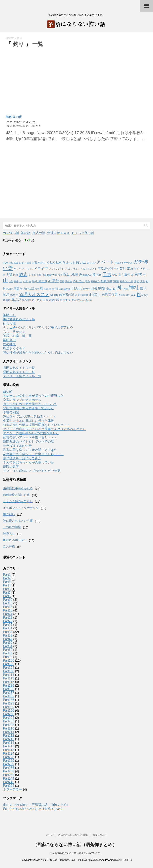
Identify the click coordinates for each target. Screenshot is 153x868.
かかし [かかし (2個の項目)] (42, 263)
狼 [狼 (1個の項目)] (50, 289)
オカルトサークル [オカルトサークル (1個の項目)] (124, 263)
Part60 (8, 643)
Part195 (9, 707)
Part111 (9, 675)
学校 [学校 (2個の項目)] (115, 275)
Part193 (9, 703)
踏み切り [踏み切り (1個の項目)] (27, 300)
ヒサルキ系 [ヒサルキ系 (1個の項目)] (84, 269)
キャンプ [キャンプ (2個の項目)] (19, 269)
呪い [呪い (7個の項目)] (67, 274)
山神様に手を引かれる (18, 488)
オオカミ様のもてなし (18, 501)
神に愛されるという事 (19, 319)
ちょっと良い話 (83, 233)
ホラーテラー (13, 789)
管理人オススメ (58, 233)
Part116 (9, 682)
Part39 (8, 635)
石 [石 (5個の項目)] (114, 288)
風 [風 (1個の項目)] (61, 300)
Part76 (8, 653)
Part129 (9, 686)
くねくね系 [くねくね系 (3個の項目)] (54, 262)
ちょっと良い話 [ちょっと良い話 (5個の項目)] (74, 262)
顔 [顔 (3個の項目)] (58, 300)
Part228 (9, 757)
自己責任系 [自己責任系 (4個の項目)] (110, 295)
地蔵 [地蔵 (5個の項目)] (75, 275)
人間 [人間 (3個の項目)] (9, 275)
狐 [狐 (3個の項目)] (42, 288)
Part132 (9, 689)
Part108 (9, 671)
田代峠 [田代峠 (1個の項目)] (86, 289)
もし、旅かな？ (14, 332)
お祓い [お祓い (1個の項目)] (22, 263)
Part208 (9, 725)
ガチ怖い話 (11, 233)
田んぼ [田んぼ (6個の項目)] (77, 288)
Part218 (9, 750)
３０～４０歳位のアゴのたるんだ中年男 (32, 471)
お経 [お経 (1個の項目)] (29, 263)
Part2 (7, 578)
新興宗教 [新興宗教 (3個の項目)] (106, 281)
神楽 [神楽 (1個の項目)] (126, 289)
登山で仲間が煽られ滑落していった (28, 408)
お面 (13, 126)
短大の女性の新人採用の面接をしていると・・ (36, 425)
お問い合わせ (100, 835)
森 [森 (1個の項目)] (135, 281)
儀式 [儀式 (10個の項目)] (23, 274)
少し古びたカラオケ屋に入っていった (30, 404)
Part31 (8, 628)
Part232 (9, 764)
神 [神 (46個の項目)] (120, 287)
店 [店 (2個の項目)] (30, 281)
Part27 (8, 625)
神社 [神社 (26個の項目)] (134, 288)
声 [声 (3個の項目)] (81, 275)
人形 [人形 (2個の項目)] (143, 269)
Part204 (9, 718)
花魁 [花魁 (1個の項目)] (133, 295)
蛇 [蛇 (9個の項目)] (139, 294)
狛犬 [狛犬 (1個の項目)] (46, 289)
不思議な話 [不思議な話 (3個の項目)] (105, 269)
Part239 (9, 775)
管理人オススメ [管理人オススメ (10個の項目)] (34, 294)
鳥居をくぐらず (14, 348)
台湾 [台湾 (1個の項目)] (60, 275)
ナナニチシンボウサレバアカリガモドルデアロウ (38, 328)
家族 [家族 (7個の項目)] (138, 274)
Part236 (9, 768)
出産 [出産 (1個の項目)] (39, 275)
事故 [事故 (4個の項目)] (130, 269)
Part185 (9, 696)
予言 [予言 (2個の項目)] (116, 269)
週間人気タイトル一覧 (19, 372)
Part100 (9, 660)
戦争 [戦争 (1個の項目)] (88, 281)
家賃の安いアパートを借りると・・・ (30, 437)
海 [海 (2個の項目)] (21, 289)
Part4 (7, 585)
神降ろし (9, 315)
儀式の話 (39, 233)
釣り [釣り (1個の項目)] (34, 300)
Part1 (7, 575)
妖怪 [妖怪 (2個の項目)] (99, 275)
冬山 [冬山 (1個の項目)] (33, 275)
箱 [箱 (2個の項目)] (52, 295)
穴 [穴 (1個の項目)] (17, 295)
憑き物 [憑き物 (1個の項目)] (69, 281)
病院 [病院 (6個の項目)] (102, 288)
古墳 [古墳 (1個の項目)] (55, 275)
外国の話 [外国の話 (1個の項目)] (87, 275)
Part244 (9, 778)
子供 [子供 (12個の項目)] (107, 274)
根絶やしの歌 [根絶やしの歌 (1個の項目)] (127, 281)
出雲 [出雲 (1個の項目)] (44, 275)
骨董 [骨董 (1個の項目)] (65, 300)
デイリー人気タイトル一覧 (22, 376)
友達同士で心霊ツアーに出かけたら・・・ (33, 454)
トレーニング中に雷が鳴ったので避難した (33, 396)
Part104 (9, 668)
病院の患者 (11, 467)
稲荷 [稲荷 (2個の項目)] (13, 295)
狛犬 (38, 126)
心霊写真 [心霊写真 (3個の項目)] (41, 281)
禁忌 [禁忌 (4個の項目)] (6, 295)
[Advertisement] (39, 78)
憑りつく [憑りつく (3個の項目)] (79, 281)
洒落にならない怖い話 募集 (73, 835)
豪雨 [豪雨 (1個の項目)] (8, 300)
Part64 (8, 646)
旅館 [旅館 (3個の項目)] (116, 281)
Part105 (9, 664)
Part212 (9, 736)
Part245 (9, 782)
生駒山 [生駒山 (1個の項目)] (67, 289)
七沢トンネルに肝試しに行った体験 (28, 421)
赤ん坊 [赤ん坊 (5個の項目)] (16, 300)
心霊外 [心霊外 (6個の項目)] (54, 281)
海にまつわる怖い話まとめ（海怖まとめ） (33, 809)
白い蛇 (8, 391)
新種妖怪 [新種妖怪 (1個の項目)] (95, 281)
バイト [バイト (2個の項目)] (60, 269)
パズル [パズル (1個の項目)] (74, 269)
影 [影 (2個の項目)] (33, 281)
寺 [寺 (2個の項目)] (144, 275)
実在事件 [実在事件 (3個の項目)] (124, 275)
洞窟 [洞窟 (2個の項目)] (17, 289)
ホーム (50, 835)
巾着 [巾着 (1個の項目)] (25, 281)
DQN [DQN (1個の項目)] (5, 263)
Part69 (8, 650)
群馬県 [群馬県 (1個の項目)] (85, 295)
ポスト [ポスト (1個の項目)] (94, 269)
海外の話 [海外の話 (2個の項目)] (29, 289)
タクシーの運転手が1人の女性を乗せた (31, 433)
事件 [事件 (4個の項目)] (123, 269)
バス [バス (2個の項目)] (68, 269)
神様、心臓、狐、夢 (17, 336)
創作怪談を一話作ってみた (22, 458)
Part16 (8, 610)
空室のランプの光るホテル (22, 400)
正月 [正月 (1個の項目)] (143, 281)
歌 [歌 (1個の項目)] (138, 281)
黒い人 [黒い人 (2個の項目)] (81, 300)
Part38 (8, 632)
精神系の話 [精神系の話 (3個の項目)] (67, 295)
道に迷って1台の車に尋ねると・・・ (29, 417)
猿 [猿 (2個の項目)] (57, 289)
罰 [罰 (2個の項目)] (79, 295)
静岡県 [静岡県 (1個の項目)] (52, 300)
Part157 (9, 693)
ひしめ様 (9, 323)
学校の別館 (11, 412)
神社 (19, 126)
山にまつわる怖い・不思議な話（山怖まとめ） (36, 805)
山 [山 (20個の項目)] (5, 280)
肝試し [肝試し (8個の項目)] (95, 294)
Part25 (8, 618)
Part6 (7, 593)
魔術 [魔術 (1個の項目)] (74, 300)
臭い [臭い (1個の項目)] (128, 295)
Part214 (9, 743)
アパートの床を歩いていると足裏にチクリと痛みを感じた (44, 429)
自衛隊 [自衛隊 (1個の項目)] (122, 295)
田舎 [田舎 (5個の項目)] (94, 288)
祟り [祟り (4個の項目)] (143, 288)
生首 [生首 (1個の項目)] (61, 289)
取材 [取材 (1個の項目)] (49, 275)
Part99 (8, 657)
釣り (28, 126)
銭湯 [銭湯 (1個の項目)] (39, 300)
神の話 (26, 233)
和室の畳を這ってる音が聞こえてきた (30, 450)
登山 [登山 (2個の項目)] (109, 289)
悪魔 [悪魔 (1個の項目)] (62, 281)
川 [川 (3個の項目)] (21, 281)
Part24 (8, 614)
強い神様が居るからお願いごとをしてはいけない (38, 353)
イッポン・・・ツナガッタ (21, 508)
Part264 (9, 786)
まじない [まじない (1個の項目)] (91, 263)
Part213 (9, 739)
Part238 (9, 771)
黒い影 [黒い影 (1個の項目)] (89, 300)
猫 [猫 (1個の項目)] (53, 289)
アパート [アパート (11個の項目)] (105, 262)
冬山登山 (9, 340)
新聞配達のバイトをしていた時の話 (28, 442)
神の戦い (9, 514)
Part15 (8, 607)
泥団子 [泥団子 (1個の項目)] (10, 289)
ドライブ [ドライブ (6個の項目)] (41, 269)
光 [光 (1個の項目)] (29, 275)
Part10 (8, 600)
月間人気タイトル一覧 (19, 368)
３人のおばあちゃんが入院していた (28, 462)
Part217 (9, 746)
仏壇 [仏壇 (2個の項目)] (16, 275)
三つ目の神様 (12, 527)
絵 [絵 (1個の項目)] (76, 295)
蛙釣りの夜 (14, 117)
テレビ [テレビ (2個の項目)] (29, 269)
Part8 (7, 596)
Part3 (7, 582)
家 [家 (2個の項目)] (132, 275)
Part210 (9, 728)
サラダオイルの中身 (17, 446)
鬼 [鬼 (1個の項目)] (69, 300)
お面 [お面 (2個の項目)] (34, 263)
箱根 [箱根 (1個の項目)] (56, 295)
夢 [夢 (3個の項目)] (94, 275)
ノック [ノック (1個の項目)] (52, 269)
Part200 (31, 122)
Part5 (7, 589)
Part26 (8, 621)
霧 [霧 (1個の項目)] (47, 300)
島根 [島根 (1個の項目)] (16, 281)
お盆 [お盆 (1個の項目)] (16, 263)
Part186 (9, 700)
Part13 (8, 603)
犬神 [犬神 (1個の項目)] (37, 289)
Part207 (9, 721)
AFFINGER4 (125, 860)
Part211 (9, 732)
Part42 (8, 639)
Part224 (9, 753)
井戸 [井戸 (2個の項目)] (137, 269)
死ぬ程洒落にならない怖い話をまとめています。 (76, 853)
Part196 (9, 711)
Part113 (9, 678)
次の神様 (9, 344)
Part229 (9, 761)
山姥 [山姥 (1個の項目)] (11, 281)
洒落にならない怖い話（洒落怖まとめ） (77, 845)
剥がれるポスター (15, 540)
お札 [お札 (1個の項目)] (11, 263)
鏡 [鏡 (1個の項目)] (44, 300)
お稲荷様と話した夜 (16, 495)
